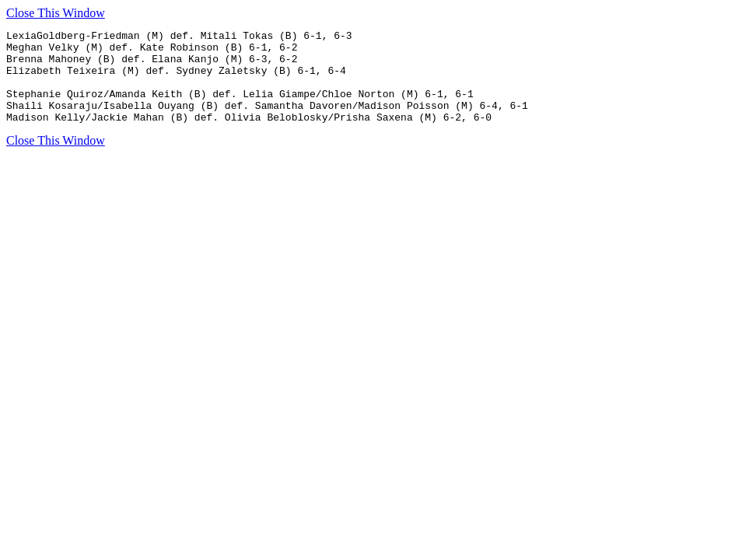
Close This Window (56, 13)
